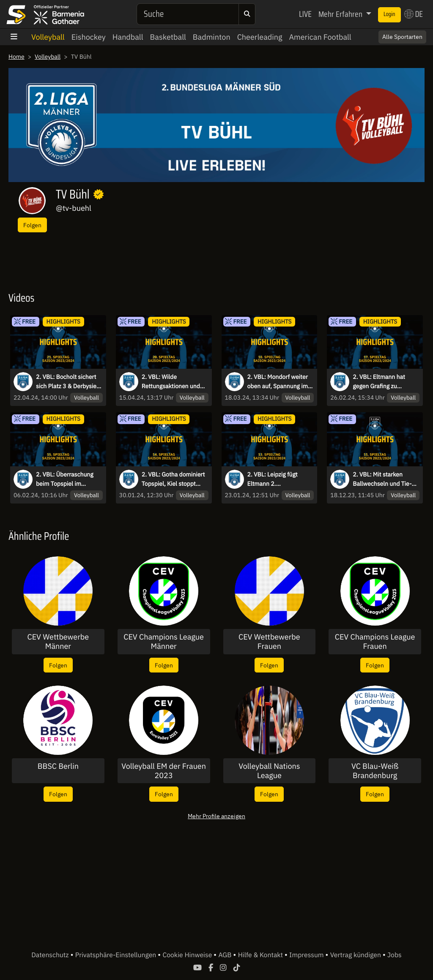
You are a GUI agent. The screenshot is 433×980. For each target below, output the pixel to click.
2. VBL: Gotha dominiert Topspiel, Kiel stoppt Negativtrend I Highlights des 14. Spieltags (175, 479)
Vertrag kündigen (356, 955)
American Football (320, 37)
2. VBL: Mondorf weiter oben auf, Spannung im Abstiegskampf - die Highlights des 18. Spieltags (278, 382)
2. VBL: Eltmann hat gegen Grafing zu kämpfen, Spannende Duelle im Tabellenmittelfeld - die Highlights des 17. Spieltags (384, 382)
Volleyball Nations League (269, 771)
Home (16, 57)
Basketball (168, 37)
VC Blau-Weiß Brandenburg (375, 771)
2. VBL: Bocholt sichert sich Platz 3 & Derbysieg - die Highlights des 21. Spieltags (68, 382)
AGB (226, 955)
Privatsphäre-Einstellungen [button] (116, 955)
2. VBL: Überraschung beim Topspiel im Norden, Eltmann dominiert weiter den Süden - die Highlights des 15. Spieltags (65, 479)
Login (389, 14)
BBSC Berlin (58, 766)
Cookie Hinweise (188, 955)
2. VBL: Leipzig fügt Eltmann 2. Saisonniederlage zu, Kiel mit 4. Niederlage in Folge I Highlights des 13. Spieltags (281, 479)
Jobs (395, 955)
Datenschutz (51, 955)
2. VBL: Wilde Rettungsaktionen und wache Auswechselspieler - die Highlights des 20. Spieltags (173, 382)
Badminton (212, 37)
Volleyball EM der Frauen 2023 (164, 771)
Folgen (32, 225)
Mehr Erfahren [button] (341, 14)
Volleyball (48, 37)
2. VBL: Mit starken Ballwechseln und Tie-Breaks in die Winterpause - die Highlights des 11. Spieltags (382, 479)
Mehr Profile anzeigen (216, 816)
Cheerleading (260, 37)
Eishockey (89, 37)
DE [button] (414, 14)
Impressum (307, 955)
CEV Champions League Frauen (375, 641)
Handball (128, 37)
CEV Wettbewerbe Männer (58, 641)
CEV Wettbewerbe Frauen (269, 641)
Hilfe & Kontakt (261, 955)
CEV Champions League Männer (164, 641)
